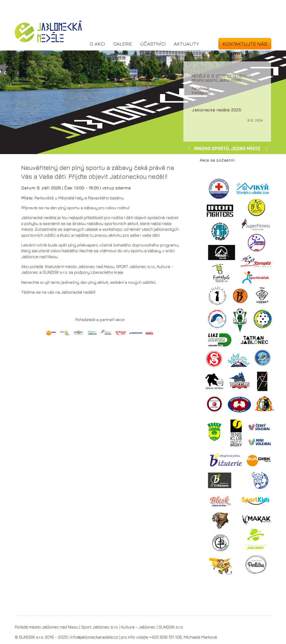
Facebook (201, 88)
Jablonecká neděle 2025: (217, 110)
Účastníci (153, 44)
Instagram (201, 92)
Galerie (123, 44)
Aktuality (186, 44)
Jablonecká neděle (48, 31)
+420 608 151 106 (166, 637)
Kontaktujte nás (245, 44)
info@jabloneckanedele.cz (94, 637)
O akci (97, 44)
